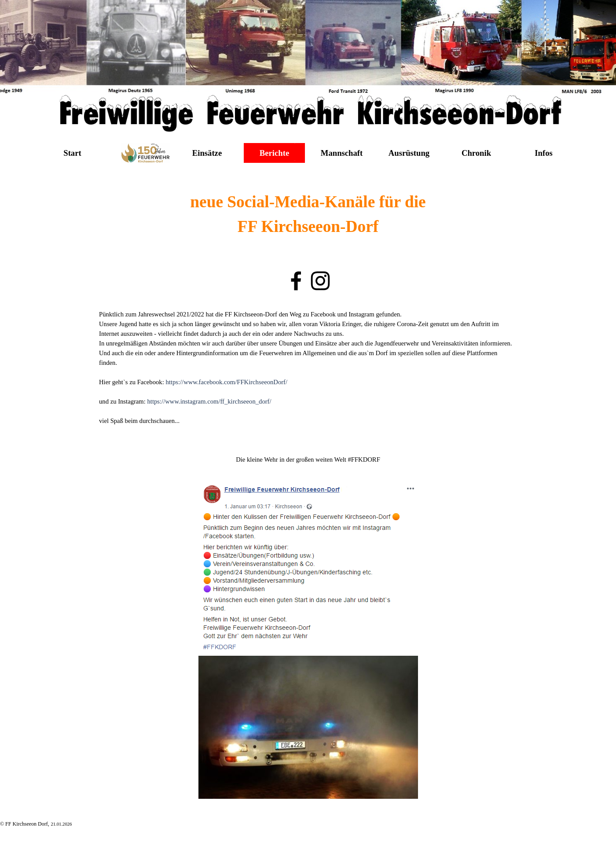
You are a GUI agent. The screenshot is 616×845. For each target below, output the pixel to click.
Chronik (476, 153)
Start (72, 153)
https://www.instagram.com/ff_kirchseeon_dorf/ (209, 401)
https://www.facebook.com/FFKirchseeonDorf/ (226, 382)
